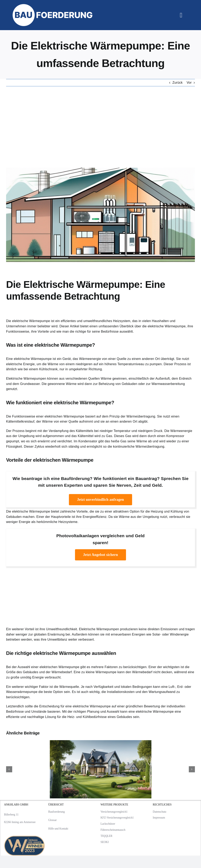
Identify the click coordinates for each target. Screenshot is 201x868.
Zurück (177, 83)
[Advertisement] (100, 127)
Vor (189, 83)
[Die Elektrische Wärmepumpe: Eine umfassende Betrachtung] (100, 215)
